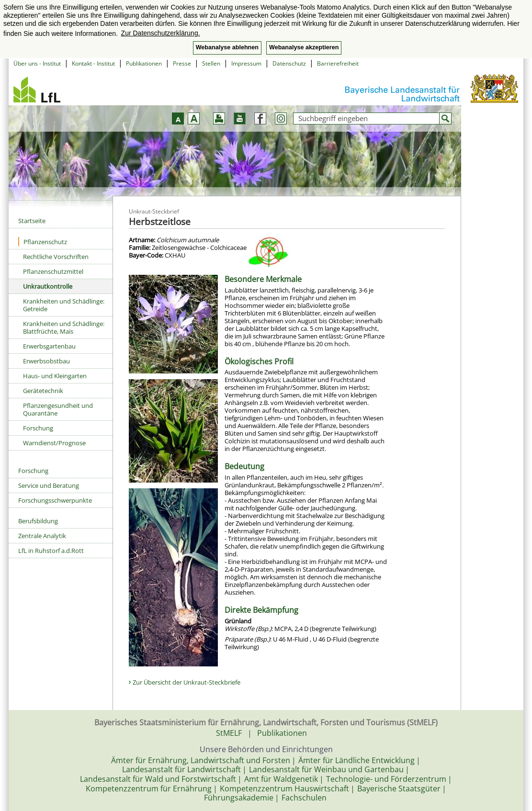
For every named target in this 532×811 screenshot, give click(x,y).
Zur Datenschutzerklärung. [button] (161, 33)
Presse (182, 63)
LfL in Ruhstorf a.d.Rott (51, 551)
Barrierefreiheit (338, 63)
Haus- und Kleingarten (55, 376)
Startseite (32, 221)
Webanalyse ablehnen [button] (227, 47)
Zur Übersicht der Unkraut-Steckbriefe (187, 682)
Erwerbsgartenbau (49, 346)
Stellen (211, 63)
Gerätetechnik (43, 391)
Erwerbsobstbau (46, 361)
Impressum (246, 63)
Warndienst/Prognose (54, 443)
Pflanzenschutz (43, 242)
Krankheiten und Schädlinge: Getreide (64, 305)
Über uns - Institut (37, 63)
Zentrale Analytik (42, 536)
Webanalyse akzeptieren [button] (304, 47)
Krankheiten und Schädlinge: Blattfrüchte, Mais (64, 327)
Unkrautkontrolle (48, 286)
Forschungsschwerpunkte (55, 500)
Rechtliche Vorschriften (56, 257)
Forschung (38, 428)
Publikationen (144, 63)
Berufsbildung (38, 521)
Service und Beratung (49, 485)
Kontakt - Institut (93, 63)
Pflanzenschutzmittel (53, 271)
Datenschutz (289, 63)
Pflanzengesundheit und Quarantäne (58, 409)
